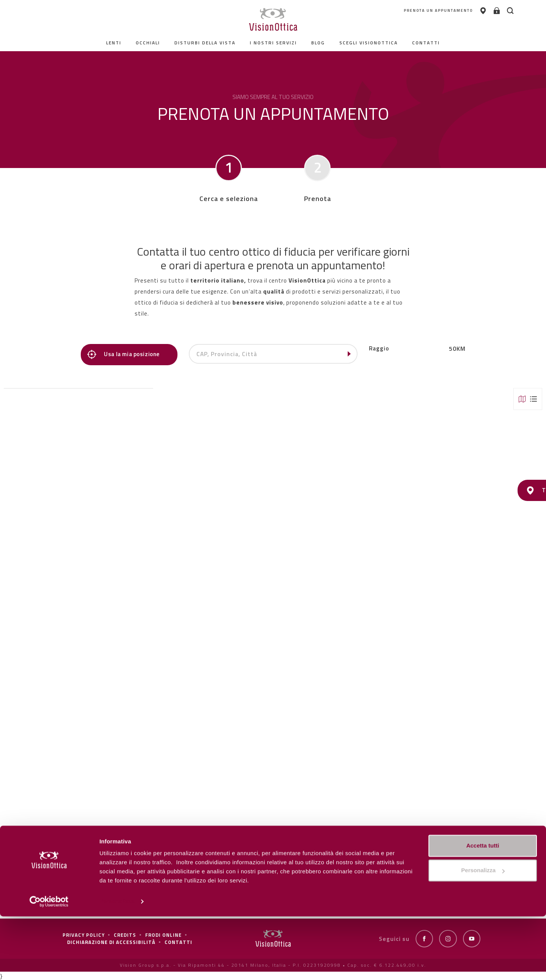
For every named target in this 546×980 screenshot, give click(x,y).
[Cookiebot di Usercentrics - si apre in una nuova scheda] (49, 965)
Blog (318, 43)
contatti (426, 43)
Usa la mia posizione (126, 354)
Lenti (114, 43)
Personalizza (117, 965)
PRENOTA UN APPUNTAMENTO (405, 11)
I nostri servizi (273, 43)
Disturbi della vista (205, 43)
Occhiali (148, 43)
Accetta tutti (483, 909)
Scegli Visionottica (369, 43)
